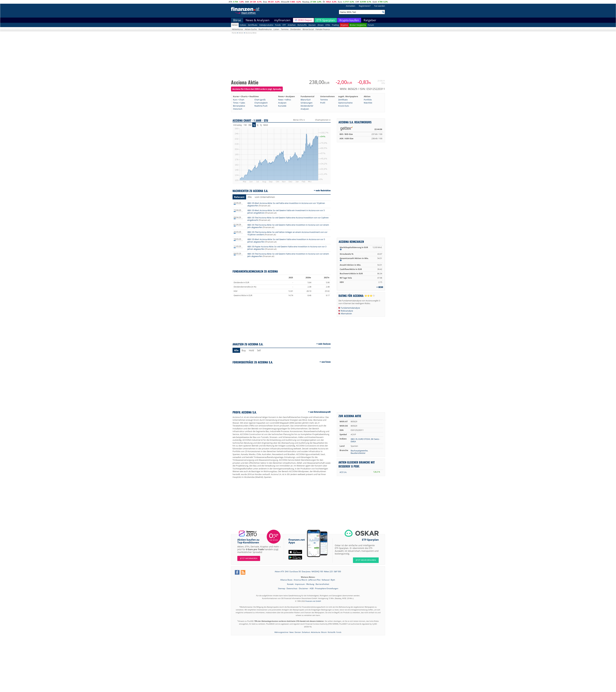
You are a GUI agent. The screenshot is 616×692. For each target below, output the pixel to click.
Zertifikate (253, 25)
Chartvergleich (261, 103)
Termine (285, 29)
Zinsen (321, 25)
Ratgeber (370, 20)
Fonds (278, 25)
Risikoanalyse (347, 311)
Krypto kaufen (349, 20)
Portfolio (368, 100)
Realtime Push (261, 106)
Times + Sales (239, 103)
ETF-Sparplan (326, 20)
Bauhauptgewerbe (359, 451)
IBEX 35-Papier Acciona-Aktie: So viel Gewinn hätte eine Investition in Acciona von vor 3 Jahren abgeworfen (287, 248)
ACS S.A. (343, 472)
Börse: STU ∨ (299, 120)
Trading (335, 25)
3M (250, 125)
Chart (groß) (260, 100)
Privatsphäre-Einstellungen (327, 588)
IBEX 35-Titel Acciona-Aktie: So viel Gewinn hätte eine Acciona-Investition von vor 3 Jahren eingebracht (288, 219)
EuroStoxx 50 (295, 572)
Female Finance (323, 29)
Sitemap (282, 588)
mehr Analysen (324, 344)
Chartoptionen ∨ (323, 120)
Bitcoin (324, 632)
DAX (247, 2)
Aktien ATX (279, 572)
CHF (357, 2)
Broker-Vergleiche (358, 25)
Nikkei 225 (328, 572)
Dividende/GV (307, 106)
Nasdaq (306, 2)
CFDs (328, 25)
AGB (312, 588)
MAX (266, 125)
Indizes (243, 25)
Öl (324, 2)
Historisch (238, 109)
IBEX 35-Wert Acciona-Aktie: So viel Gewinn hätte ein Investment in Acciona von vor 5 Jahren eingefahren (286, 212)
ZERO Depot (305, 20)
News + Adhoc (285, 100)
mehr (381, 287)
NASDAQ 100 (317, 572)
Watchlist (368, 103)
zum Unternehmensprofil (320, 412)
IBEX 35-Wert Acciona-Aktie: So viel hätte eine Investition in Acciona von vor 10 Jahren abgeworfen (286, 204)
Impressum (300, 584)
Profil (323, 103)
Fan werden (380, 6)
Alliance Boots (287, 580)
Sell (259, 350)
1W (245, 125)
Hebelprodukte (266, 25)
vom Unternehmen (265, 197)
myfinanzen (282, 20)
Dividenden (296, 29)
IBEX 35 (354, 439)
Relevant (239, 197)
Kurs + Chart (239, 100)
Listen (276, 29)
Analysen (282, 103)
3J (257, 125)
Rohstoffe (302, 25)
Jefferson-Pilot (315, 580)
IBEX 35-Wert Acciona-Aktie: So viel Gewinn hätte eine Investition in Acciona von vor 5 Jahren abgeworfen (286, 241)
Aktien (235, 25)
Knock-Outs (344, 106)
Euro (340, 2)
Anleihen (292, 25)
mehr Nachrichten (323, 190)
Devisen (312, 25)
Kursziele (282, 106)
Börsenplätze (239, 106)
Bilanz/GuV (306, 100)
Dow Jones (306, 572)
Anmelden (351, 6)
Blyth (333, 580)
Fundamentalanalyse (350, 308)
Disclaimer (304, 588)
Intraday (238, 125)
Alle (250, 197)
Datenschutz (292, 588)
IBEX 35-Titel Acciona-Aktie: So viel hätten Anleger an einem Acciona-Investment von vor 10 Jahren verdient (287, 233)
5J (261, 125)
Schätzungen (307, 103)
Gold (375, 2)
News (292, 632)
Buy (244, 350)
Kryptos (344, 25)
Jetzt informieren (249, 558)
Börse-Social (308, 29)
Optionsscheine (345, 103)
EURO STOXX (364, 439)
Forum (371, 25)
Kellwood (326, 580)
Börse (237, 20)
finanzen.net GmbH (313, 601)
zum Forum (326, 362)
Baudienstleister (358, 453)
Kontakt (290, 584)
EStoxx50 (285, 2)
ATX (230, 2)
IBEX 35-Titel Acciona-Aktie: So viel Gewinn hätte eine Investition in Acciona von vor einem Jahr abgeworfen (288, 226)
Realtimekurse (265, 29)
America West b (301, 580)
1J (254, 125)
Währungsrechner (281, 632)
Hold (251, 350)
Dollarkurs (306, 632)
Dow (265, 2)
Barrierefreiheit (322, 584)
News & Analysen (258, 20)
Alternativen (346, 314)
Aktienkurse (237, 29)
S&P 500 (337, 572)
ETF (284, 25)
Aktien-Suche (251, 29)
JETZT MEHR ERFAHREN (366, 560)
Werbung (310, 584)
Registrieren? (365, 6)
